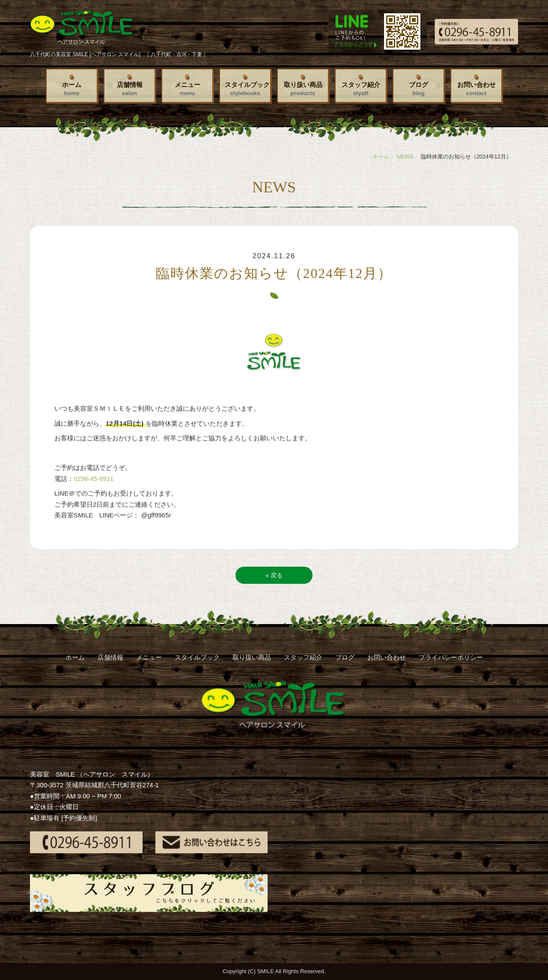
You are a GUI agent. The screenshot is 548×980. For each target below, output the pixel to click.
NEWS (405, 157)
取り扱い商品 (303, 89)
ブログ (418, 89)
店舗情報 (130, 89)
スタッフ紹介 (361, 89)
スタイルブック (247, 89)
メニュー (188, 89)
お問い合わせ (477, 89)
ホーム (72, 89)
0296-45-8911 (94, 479)
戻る (274, 575)
